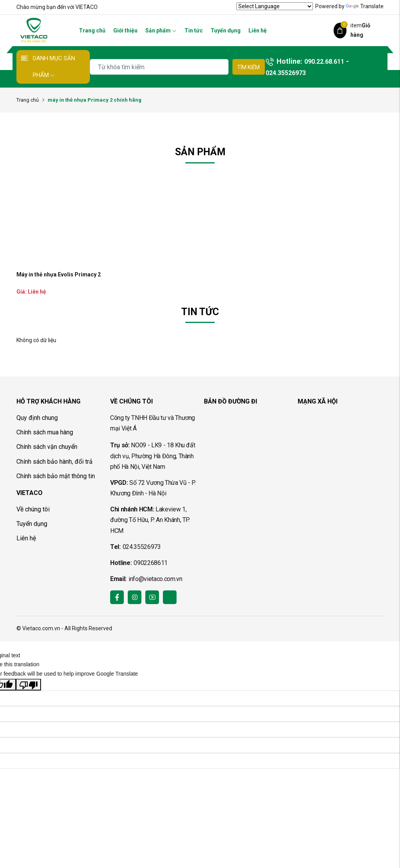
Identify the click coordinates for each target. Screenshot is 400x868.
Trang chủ (92, 30)
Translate (365, 6)
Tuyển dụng (226, 30)
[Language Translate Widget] (275, 6)
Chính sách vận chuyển (47, 447)
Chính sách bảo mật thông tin (56, 476)
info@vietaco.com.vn (155, 579)
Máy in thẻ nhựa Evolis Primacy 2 (59, 274)
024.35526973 (286, 73)
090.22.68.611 (324, 62)
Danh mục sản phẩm (54, 67)
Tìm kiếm (248, 67)
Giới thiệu (125, 30)
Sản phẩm (161, 30)
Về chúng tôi (33, 509)
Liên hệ (258, 30)
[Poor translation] (29, 685)
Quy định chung (37, 418)
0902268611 (151, 563)
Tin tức (194, 30)
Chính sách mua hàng (45, 432)
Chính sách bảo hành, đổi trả (54, 462)
